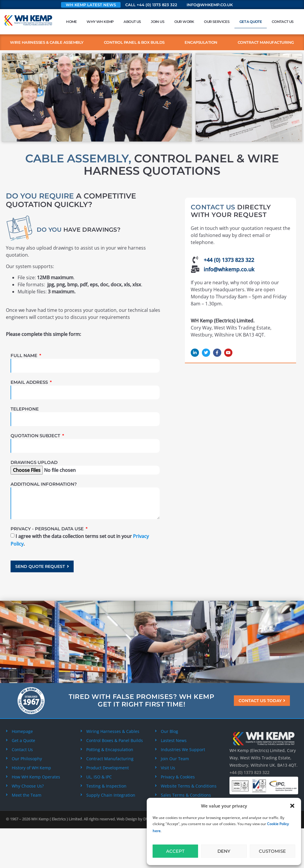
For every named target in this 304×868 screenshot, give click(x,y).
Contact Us (283, 22)
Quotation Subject (36, 436)
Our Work (184, 22)
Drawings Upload (34, 462)
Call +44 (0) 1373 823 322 (151, 5)
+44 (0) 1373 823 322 (249, 772)
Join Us (158, 22)
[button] (292, 806)
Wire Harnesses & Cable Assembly (47, 42)
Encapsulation (201, 42)
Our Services (217, 22)
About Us (132, 22)
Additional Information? (44, 484)
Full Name (25, 355)
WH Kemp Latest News (91, 5)
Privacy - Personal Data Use (48, 529)
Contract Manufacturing (266, 42)
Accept (175, 851)
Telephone (25, 409)
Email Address (30, 382)
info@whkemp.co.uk (210, 5)
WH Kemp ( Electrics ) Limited (56, 819)
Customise (272, 851)
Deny (224, 851)
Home (71, 22)
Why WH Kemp (100, 22)
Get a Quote (251, 22)
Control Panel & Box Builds (134, 42)
